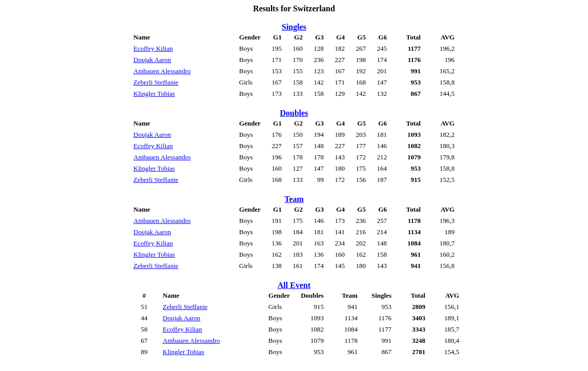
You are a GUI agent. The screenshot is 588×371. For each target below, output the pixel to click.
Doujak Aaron (152, 60)
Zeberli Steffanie (156, 82)
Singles (294, 27)
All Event (294, 285)
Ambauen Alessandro (162, 71)
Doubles (294, 113)
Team (294, 199)
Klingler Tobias (154, 94)
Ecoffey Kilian (153, 48)
